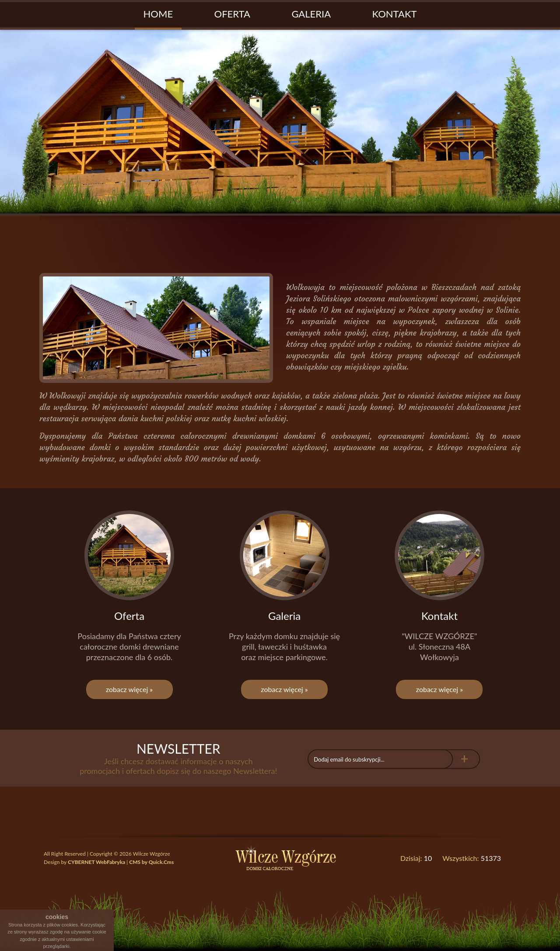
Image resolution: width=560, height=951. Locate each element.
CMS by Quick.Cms (151, 862)
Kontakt (395, 14)
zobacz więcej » (129, 689)
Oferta (232, 14)
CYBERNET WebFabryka (96, 862)
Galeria (311, 14)
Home (158, 14)
